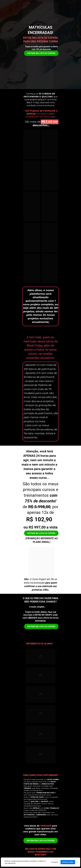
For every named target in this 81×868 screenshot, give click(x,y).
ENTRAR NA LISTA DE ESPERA (41, 53)
